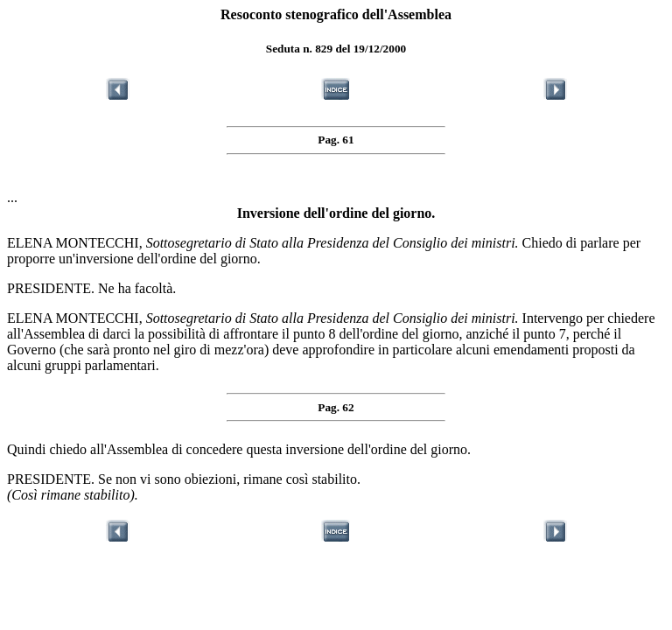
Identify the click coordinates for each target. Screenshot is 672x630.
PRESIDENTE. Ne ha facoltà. (91, 288)
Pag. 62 (336, 407)
